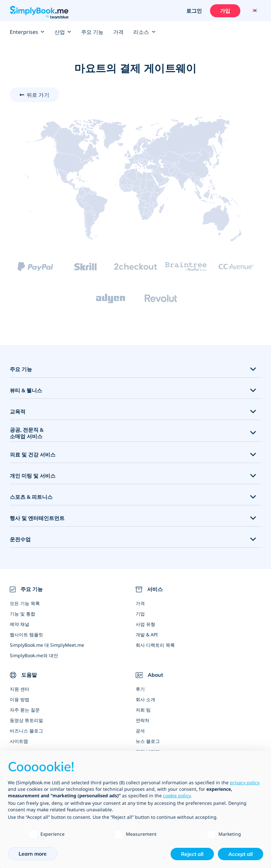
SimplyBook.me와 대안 (34, 655)
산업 (63, 32)
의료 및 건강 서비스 (33, 455)
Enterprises (27, 32)
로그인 (194, 11)
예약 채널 (20, 624)
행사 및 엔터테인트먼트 (37, 518)
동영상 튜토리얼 (26, 720)
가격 (118, 32)
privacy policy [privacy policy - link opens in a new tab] (245, 782)
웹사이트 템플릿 (26, 635)
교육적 (18, 412)
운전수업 (20, 539)
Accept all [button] (241, 854)
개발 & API (147, 635)
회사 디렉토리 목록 (155, 645)
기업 (140, 614)
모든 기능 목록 (25, 603)
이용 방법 (20, 699)
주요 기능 (92, 32)
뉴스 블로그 (148, 741)
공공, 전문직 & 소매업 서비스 (27, 433)
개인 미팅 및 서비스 (33, 476)
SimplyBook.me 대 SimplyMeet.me (47, 645)
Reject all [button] (192, 854)
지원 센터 (20, 689)
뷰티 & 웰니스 (26, 390)
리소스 (144, 32)
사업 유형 (145, 624)
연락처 (143, 720)
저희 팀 (143, 710)
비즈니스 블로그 (26, 731)
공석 (140, 731)
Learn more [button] (33, 854)
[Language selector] (254, 11)
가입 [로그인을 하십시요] (225, 11)
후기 (140, 689)
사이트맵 (19, 741)
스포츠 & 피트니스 (31, 497)
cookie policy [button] (177, 796)
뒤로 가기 (38, 95)
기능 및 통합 (23, 614)
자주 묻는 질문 (25, 710)
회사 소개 (145, 699)
